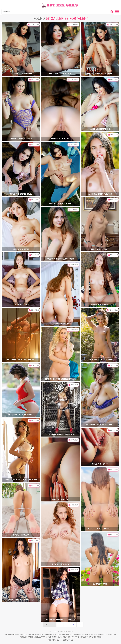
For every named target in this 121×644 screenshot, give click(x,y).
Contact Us (68, 640)
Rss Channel (53, 640)
